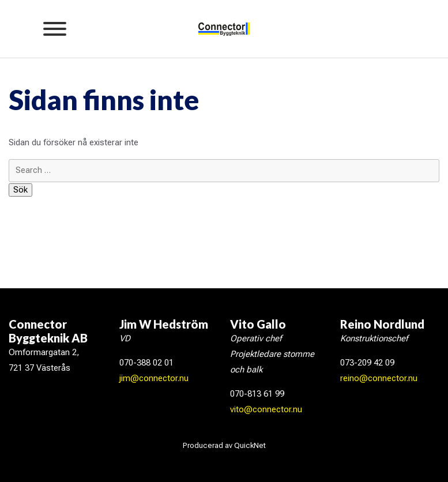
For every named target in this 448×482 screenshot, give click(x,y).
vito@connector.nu (266, 409)
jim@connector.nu (154, 378)
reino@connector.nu (379, 378)
